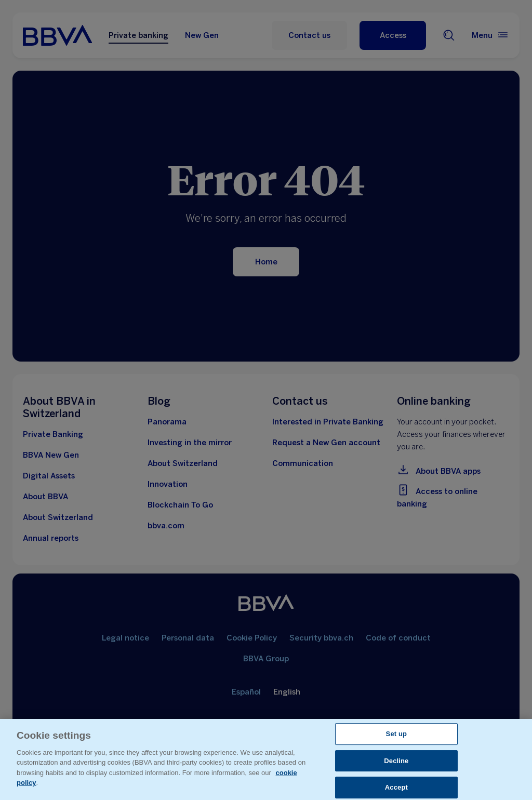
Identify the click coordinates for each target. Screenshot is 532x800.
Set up (397, 734)
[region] (266, 759)
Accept (396, 787)
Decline (396, 761)
